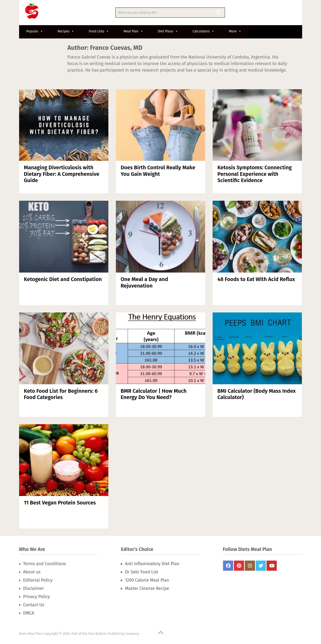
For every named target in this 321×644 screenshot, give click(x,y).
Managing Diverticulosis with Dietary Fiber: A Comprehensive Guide (62, 174)
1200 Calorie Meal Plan (147, 580)
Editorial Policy (38, 580)
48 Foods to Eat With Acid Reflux (256, 279)
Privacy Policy (37, 597)
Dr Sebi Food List (142, 572)
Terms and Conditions (45, 564)
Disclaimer (34, 588)
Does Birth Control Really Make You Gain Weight (158, 171)
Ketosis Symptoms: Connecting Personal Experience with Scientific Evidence (255, 174)
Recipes (66, 31)
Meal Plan (134, 31)
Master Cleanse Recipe (147, 588)
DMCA (29, 613)
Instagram (250, 566)
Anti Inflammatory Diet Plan (152, 564)
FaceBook (228, 566)
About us (32, 572)
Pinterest (239, 566)
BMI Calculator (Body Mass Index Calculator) (257, 394)
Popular (35, 31)
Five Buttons (98, 634)
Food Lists (99, 31)
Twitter (261, 566)
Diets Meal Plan (31, 634)
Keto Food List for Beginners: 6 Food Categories (61, 394)
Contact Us (34, 605)
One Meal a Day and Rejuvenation (144, 282)
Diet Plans (168, 31)
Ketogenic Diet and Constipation (63, 279)
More (235, 31)
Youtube (272, 566)
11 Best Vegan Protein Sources (60, 503)
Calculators (203, 31)
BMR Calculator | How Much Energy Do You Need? (154, 394)
